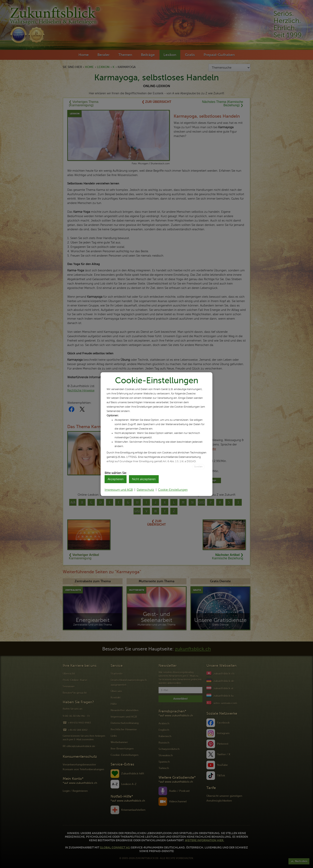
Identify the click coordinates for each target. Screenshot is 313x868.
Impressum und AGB (119, 490)
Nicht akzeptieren (144, 479)
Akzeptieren (116, 479)
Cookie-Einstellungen (173, 490)
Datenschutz (145, 490)
